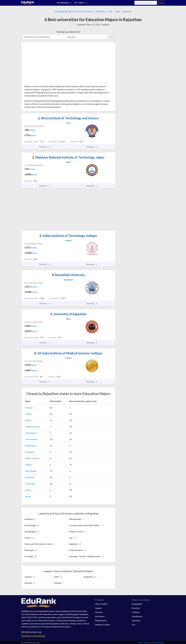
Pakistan (136, 608)
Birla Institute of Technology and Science (68, 118)
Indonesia (136, 620)
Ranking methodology (33, 636)
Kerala (28, 496)
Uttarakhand (31, 433)
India (117, 11)
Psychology (60, 11)
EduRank (105, 25)
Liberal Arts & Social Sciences (80, 11)
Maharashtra (31, 446)
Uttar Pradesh (31, 439)
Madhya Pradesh (33, 427)
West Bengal (31, 471)
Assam (28, 490)
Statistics (45, 147)
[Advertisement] (44, 65)
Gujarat (28, 414)
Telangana (30, 452)
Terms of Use (144, 642)
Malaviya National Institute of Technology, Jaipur (68, 157)
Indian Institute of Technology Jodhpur (68, 236)
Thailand (136, 612)
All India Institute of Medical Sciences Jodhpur (68, 353)
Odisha (28, 465)
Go (111, 37)
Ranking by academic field (68, 32)
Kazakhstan (137, 616)
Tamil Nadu (30, 484)
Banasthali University (68, 275)
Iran (133, 625)
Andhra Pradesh (32, 458)
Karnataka (30, 477)
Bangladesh (137, 604)
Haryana (29, 408)
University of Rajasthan (68, 314)
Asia (110, 11)
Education (101, 11)
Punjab (28, 420)
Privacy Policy (158, 642)
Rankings (92, 147)
